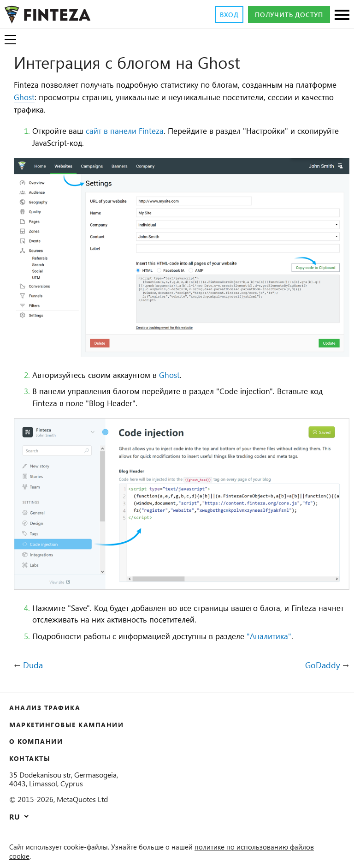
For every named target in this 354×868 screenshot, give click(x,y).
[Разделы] (342, 15)
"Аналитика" (301, 636)
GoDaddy (321, 666)
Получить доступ (283, 15)
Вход (215, 15)
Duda (34, 666)
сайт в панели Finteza (138, 132)
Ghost (75, 98)
